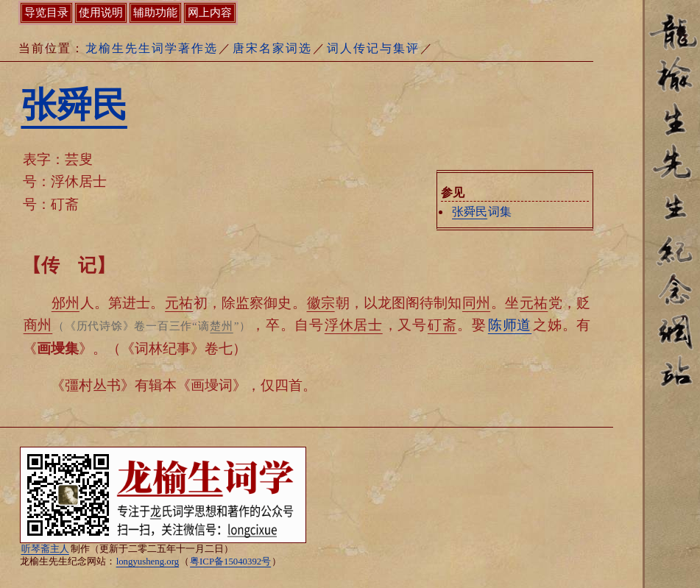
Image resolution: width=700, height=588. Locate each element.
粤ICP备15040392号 (230, 562)
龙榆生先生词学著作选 (152, 48)
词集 (481, 212)
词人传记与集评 (373, 48)
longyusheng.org (148, 562)
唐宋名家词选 (272, 48)
